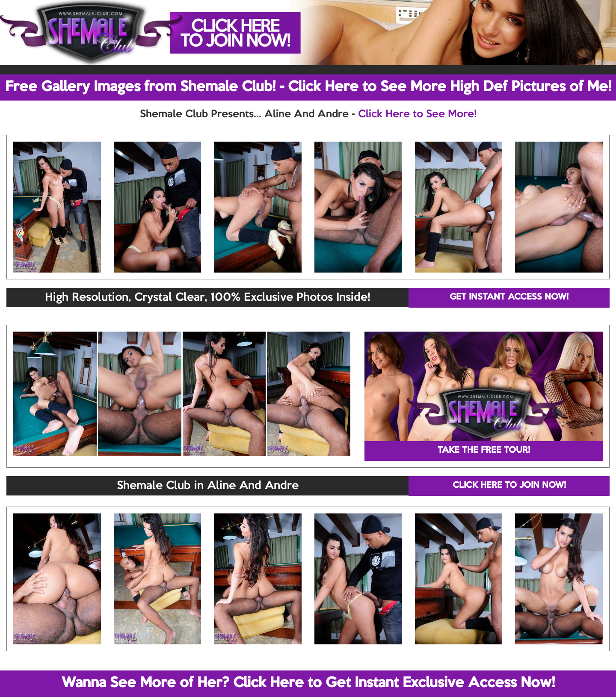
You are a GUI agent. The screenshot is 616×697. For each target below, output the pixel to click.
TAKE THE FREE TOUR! (484, 451)
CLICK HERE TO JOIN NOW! (509, 486)
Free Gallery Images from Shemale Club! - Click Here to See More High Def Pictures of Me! (308, 87)
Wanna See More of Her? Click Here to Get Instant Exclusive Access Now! (308, 683)
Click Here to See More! (417, 114)
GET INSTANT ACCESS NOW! (509, 297)
